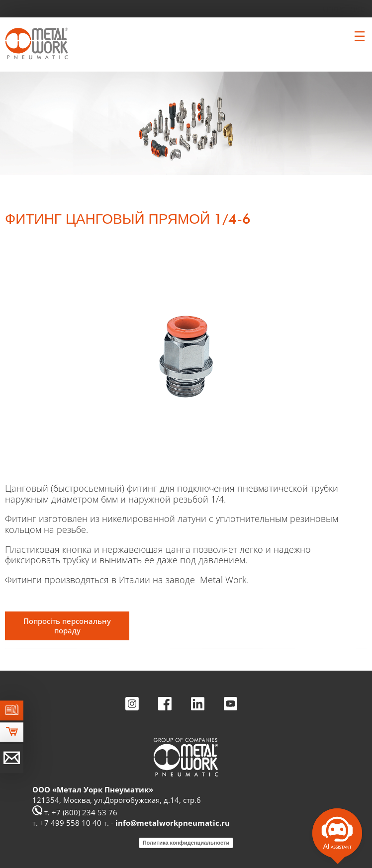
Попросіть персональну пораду (67, 626)
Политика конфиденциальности (186, 843)
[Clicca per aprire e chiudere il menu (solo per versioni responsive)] (360, 36)
